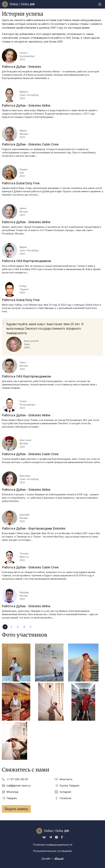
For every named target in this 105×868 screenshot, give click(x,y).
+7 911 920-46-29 (17, 779)
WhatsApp (12, 792)
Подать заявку (16, 809)
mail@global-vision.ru (18, 786)
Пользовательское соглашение (52, 851)
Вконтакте (66, 779)
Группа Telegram (69, 786)
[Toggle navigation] (100, 4)
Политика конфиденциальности (53, 845)
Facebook (65, 798)
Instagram (65, 792)
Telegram (12, 798)
